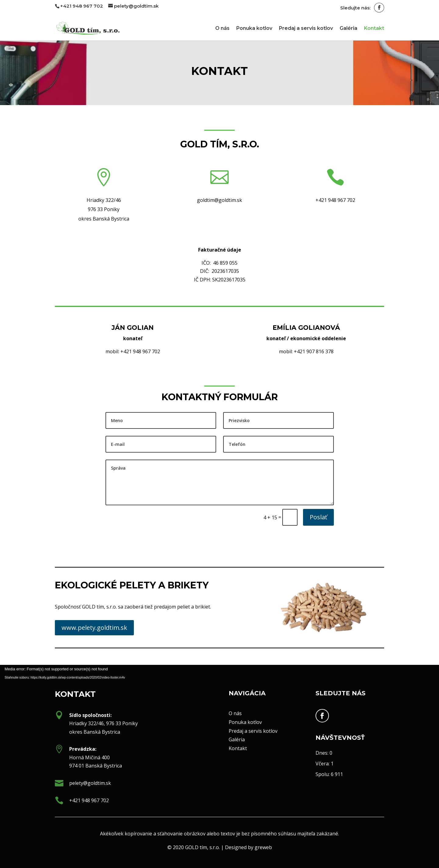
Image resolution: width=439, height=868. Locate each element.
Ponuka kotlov (254, 29)
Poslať (318, 517)
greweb (250, 849)
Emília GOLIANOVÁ (306, 328)
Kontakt (374, 29)
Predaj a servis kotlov (306, 29)
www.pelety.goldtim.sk (94, 628)
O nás (222, 29)
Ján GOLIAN (133, 328)
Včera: (323, 764)
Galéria (348, 29)
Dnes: (323, 753)
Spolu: (323, 774)
